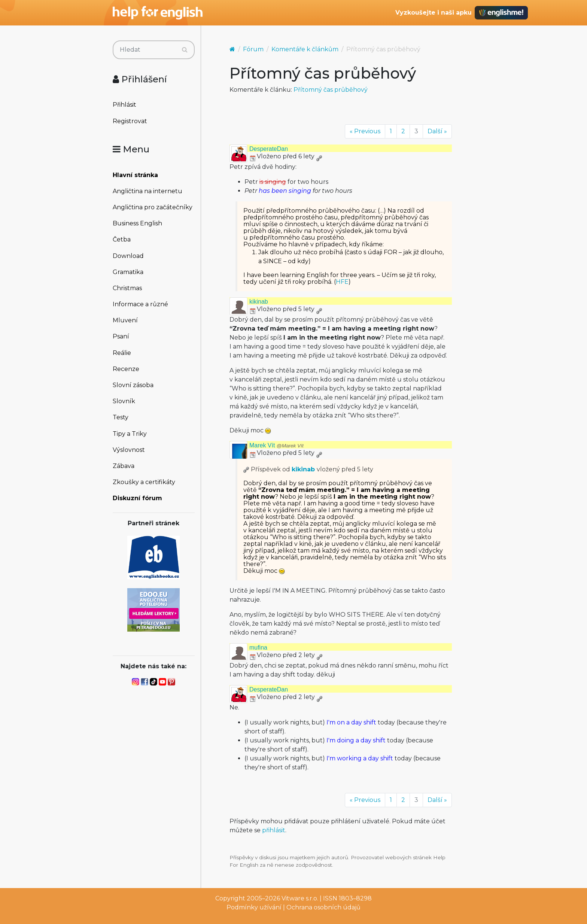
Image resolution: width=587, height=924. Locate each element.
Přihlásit (124, 105)
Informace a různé (140, 304)
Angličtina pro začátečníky (153, 207)
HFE (342, 282)
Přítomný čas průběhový (331, 90)
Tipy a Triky (130, 434)
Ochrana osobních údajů (323, 907)
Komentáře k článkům (305, 49)
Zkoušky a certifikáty (144, 482)
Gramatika (128, 272)
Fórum (253, 49)
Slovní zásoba (133, 385)
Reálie (122, 353)
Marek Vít (276, 445)
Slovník (124, 401)
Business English (137, 223)
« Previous (365, 131)
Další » (437, 131)
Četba (122, 239)
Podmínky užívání (254, 907)
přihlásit (274, 830)
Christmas (127, 288)
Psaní (121, 336)
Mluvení (125, 320)
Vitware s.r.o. (300, 898)
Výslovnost (129, 450)
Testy (121, 417)
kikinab (259, 302)
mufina (258, 648)
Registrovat (130, 121)
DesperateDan (269, 149)
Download (128, 256)
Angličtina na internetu (147, 191)
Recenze (126, 369)
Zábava (124, 466)
